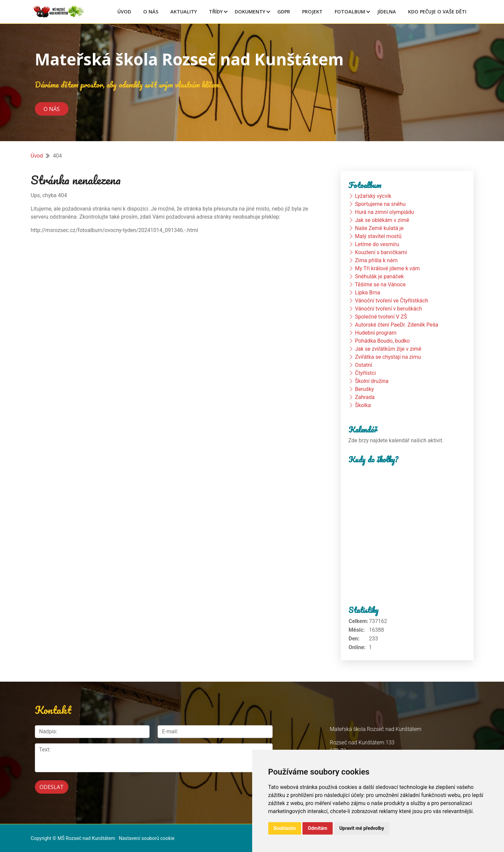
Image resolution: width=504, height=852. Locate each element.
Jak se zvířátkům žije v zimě (388, 349)
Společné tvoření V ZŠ (381, 317)
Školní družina (372, 381)
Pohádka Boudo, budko (382, 341)
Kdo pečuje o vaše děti (437, 12)
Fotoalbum (350, 12)
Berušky (364, 389)
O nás (52, 109)
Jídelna (387, 12)
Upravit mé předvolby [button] (362, 828)
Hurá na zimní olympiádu (384, 212)
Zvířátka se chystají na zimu (388, 357)
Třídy (216, 12)
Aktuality (184, 12)
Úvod (124, 12)
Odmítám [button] (318, 828)
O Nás (151, 12)
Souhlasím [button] (285, 828)
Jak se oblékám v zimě (382, 220)
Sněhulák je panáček (379, 276)
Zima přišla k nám (376, 260)
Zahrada (365, 397)
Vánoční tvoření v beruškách (388, 309)
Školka (363, 405)
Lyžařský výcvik (373, 196)
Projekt (312, 12)
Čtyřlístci (365, 373)
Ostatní (363, 365)
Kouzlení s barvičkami (381, 252)
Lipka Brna (367, 293)
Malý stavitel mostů (378, 236)
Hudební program (376, 333)
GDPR (284, 12)
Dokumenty (250, 12)
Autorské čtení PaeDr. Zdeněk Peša (396, 325)
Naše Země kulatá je (379, 228)
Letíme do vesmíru (377, 244)
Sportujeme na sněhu (380, 204)
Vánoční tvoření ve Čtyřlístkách (391, 301)
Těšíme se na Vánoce (380, 285)
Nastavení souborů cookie (147, 832)
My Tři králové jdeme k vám (387, 268)
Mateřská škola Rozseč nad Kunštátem (189, 59)
